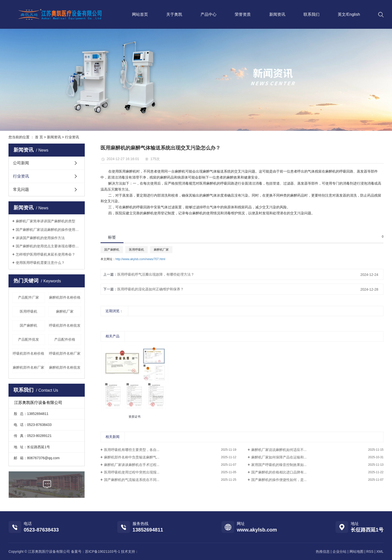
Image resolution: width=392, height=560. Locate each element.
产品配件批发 (28, 339)
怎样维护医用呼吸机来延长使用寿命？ (45, 254)
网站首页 (140, 14)
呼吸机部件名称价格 (28, 353)
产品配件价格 (65, 339)
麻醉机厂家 (65, 311)
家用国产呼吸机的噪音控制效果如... (279, 465)
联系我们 (311, 14)
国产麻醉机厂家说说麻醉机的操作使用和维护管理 (48, 230)
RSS (370, 551)
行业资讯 (72, 137)
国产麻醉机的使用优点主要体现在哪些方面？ (48, 246)
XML (380, 551)
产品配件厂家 (28, 297)
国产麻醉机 (28, 325)
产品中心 (208, 14)
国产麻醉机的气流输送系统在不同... (132, 480)
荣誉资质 (243, 14)
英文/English (349, 14)
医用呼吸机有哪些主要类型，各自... (132, 450)
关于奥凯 (174, 14)
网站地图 (356, 551)
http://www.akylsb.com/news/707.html (140, 259)
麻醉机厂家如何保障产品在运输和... (279, 457)
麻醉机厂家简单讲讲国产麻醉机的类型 (45, 221)
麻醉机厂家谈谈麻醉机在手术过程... (132, 465)
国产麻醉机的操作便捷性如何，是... (279, 480)
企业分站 (339, 551)
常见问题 (21, 189)
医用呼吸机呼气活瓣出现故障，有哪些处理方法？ (156, 274)
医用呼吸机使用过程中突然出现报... (132, 472)
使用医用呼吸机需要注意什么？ (40, 263)
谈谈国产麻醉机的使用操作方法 (40, 238)
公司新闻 (21, 163)
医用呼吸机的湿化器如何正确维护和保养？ (150, 289)
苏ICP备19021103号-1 (102, 551)
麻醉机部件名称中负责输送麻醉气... (132, 457)
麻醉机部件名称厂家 (28, 367)
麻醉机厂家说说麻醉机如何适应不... (279, 450)
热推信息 (323, 551)
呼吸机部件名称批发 (65, 325)
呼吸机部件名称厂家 (65, 353)
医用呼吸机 (28, 311)
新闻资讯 (277, 14)
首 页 (39, 137)
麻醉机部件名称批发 (65, 367)
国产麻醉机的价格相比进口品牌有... (279, 472)
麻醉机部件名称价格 (65, 297)
